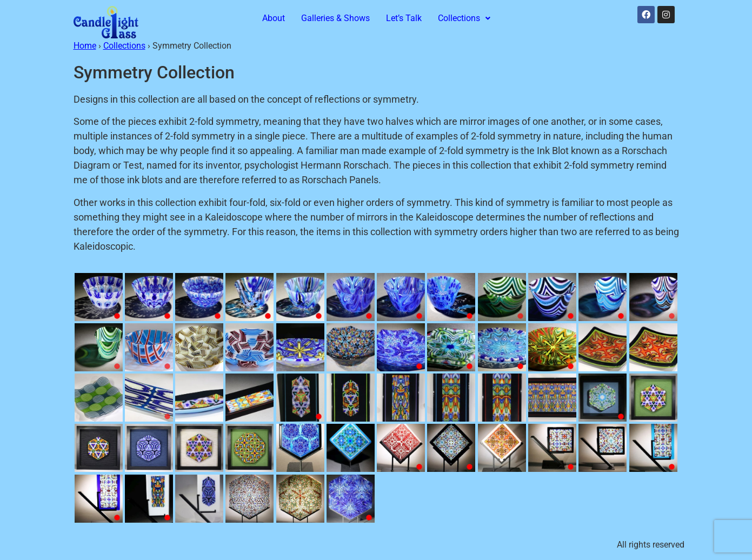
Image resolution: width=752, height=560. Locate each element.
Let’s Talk (404, 18)
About (274, 18)
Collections (464, 18)
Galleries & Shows (335, 18)
